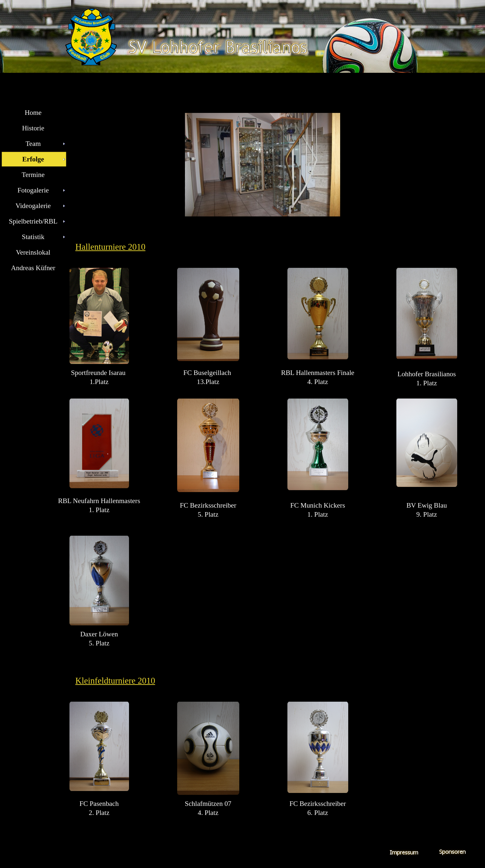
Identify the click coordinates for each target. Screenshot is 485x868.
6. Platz (318, 813)
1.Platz (99, 382)
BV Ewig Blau (427, 505)
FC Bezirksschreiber (208, 505)
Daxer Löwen (99, 634)
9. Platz (427, 514)
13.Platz (208, 382)
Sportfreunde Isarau (99, 373)
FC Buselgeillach (208, 373)
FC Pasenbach (99, 804)
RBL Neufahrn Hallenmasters (99, 501)
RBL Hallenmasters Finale (318, 373)
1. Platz (427, 383)
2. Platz (99, 813)
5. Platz (208, 514)
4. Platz (318, 382)
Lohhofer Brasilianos (427, 374)
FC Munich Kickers (318, 505)
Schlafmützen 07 (208, 804)
